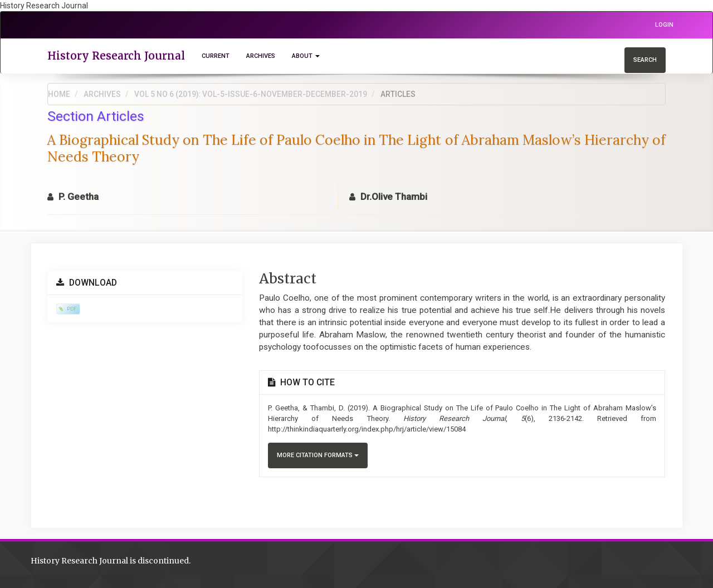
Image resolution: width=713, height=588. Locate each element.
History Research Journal (116, 56)
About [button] (306, 56)
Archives (261, 56)
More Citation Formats (318, 455)
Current (216, 56)
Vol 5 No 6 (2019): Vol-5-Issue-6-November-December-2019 (251, 94)
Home (59, 94)
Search (645, 60)
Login (664, 25)
